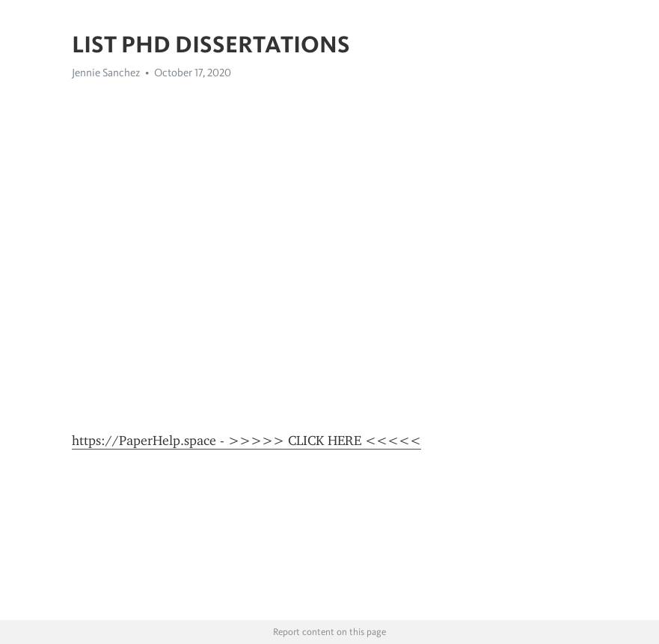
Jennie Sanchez (106, 73)
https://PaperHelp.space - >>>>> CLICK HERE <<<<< (246, 441)
